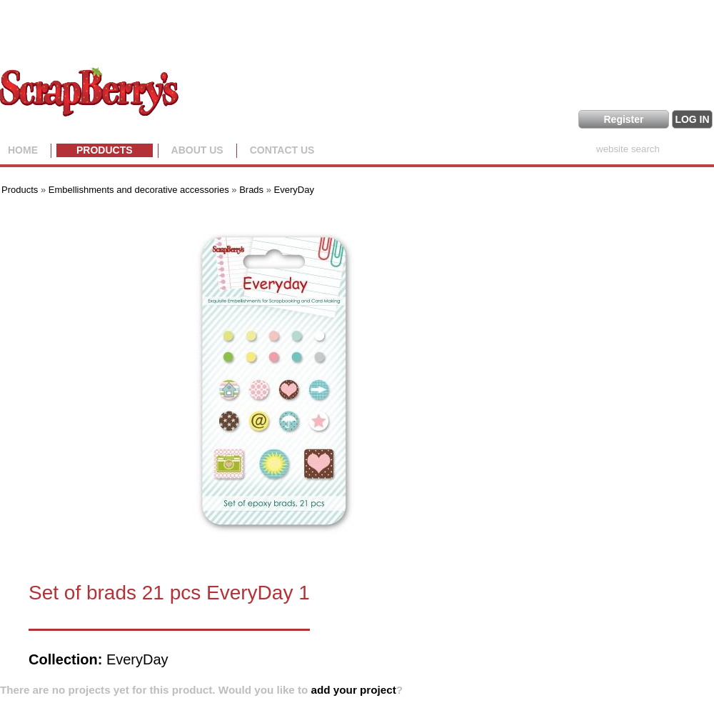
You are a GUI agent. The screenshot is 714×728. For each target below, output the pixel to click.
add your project (354, 690)
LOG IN (692, 119)
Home (23, 150)
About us (197, 150)
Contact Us (282, 150)
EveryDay (294, 190)
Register (623, 119)
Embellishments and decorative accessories (140, 190)
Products (105, 150)
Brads (251, 190)
